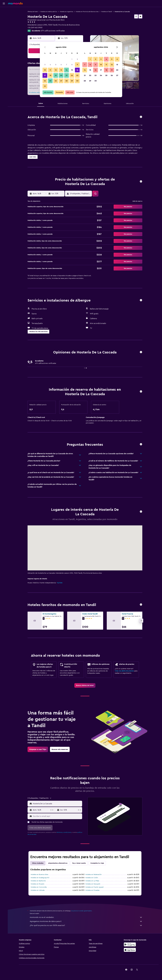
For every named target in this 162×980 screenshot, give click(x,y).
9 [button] (77, 65)
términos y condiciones (64, 832)
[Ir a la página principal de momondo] (15, 3)
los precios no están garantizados (81, 911)
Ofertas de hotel (33, 12)
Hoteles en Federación (93, 875)
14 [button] (67, 70)
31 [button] (45, 86)
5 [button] (56, 65)
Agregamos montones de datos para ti (86, 921)
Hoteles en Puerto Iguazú (94, 887)
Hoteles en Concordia (39, 887)
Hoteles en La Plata (92, 881)
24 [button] (45, 81)
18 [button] (50, 75)
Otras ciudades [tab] (38, 863)
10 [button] (45, 70)
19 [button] (56, 75)
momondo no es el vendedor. (86, 917)
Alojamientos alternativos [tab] (58, 863)
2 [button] (77, 59)
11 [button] (50, 70)
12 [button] (56, 70)
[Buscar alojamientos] (4, 15)
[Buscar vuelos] (4, 10)
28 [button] (66, 81)
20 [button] (61, 75)
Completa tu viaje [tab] (97, 863)
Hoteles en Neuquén (93, 884)
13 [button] (61, 70)
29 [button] (72, 81)
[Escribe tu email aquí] (57, 816)
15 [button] (72, 70)
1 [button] (72, 59)
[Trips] (4, 26)
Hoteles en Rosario (38, 884)
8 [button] (72, 65)
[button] (4, 3)
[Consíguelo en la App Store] (130, 950)
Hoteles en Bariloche (38, 881)
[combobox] (57, 804)
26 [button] (56, 81)
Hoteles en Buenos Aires (39, 875)
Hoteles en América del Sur (49, 12)
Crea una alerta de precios (124, 671)
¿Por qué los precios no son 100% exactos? (86, 925)
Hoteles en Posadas (92, 890)
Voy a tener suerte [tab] (79, 863)
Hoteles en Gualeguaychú (40, 878)
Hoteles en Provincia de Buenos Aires (87, 12)
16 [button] (77, 70)
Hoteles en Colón (92, 878)
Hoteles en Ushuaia (38, 890)
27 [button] (61, 81)
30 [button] (77, 81)
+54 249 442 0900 (35, 28)
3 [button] (45, 65)
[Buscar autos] (4, 20)
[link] (85, 685)
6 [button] (61, 65)
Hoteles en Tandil (107, 12)
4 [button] (50, 65)
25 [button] (50, 81)
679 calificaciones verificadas (53, 31)
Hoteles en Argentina (66, 12)
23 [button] (77, 75)
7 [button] (66, 65)
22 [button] (72, 75)
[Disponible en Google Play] (130, 944)
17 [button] (45, 75)
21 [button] (67, 75)
